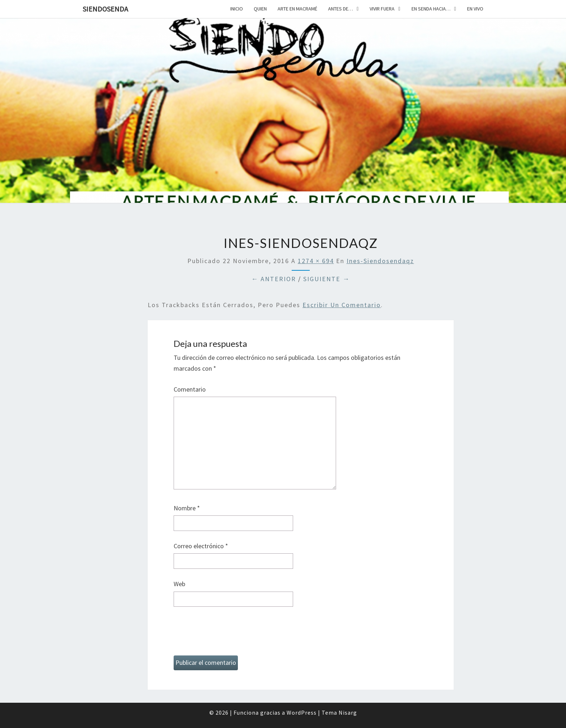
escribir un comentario (342, 305)
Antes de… (341, 9)
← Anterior (274, 279)
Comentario (190, 389)
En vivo (475, 9)
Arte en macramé (297, 9)
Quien (260, 9)
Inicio (237, 9)
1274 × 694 (316, 261)
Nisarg (348, 712)
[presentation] (228, 634)
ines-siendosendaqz (380, 261)
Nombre (187, 508)
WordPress (302, 712)
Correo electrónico (201, 546)
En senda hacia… (431, 9)
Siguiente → (326, 279)
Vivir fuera (382, 9)
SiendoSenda (105, 9)
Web (179, 584)
